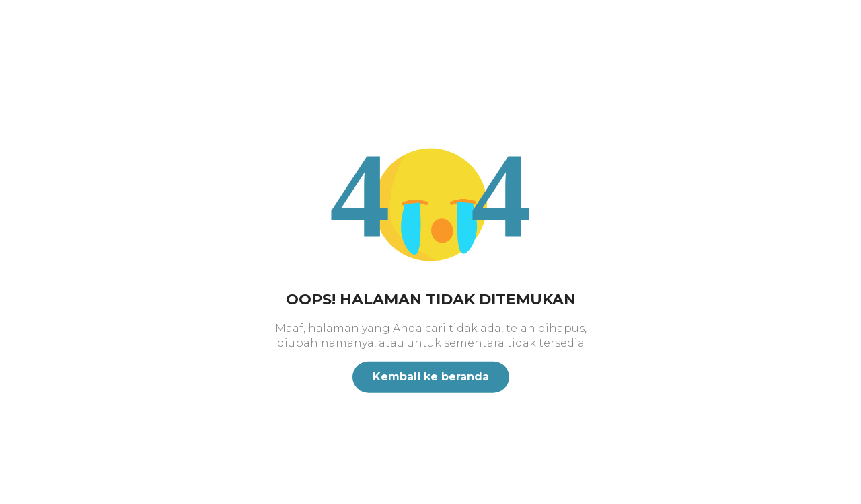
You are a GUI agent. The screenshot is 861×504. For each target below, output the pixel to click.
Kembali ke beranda (431, 377)
